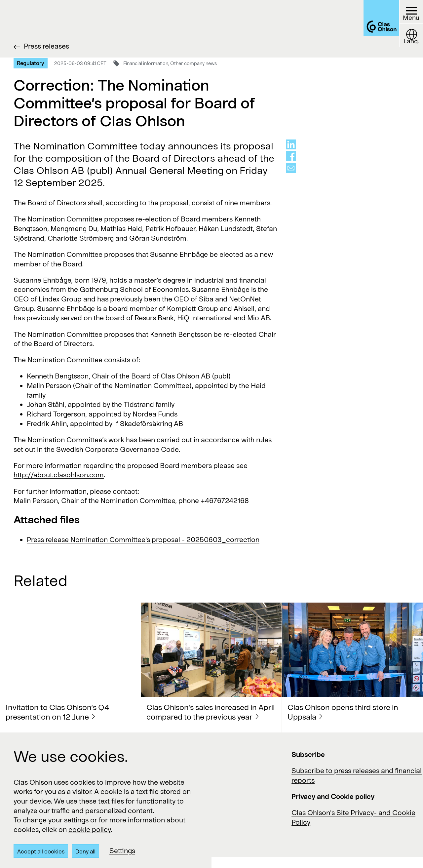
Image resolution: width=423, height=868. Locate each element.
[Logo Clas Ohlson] (365, 29)
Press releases (46, 46)
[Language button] (408, 43)
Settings (122, 850)
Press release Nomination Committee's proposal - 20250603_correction (143, 539)
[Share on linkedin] (291, 145)
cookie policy (90, 829)
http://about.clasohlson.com (59, 475)
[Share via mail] (291, 168)
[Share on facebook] (291, 156)
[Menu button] (408, 15)
